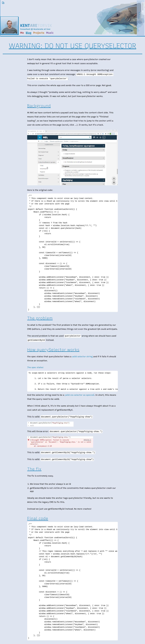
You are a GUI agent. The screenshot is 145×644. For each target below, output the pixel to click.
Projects (39, 33)
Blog (29, 33)
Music (50, 33)
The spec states (35, 367)
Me (22, 33)
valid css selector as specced (79, 395)
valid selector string (82, 357)
